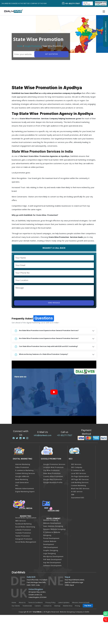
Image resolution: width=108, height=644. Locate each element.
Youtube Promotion (23, 533)
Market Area (68, 606)
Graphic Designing (51, 550)
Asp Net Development (52, 563)
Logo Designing (49, 553)
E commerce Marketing (24, 470)
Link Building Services (80, 482)
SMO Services (21, 521)
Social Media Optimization (26, 518)
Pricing (77, 606)
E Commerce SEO (78, 470)
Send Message (54, 303)
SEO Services (76, 464)
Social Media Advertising (25, 527)
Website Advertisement (25, 489)
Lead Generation (22, 482)
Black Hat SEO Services (80, 489)
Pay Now (88, 606)
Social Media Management (26, 542)
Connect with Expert (106, 32)
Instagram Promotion (24, 539)
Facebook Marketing (23, 524)
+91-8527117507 (64, 435)
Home (20, 46)
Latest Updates (64, 602)
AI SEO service (77, 492)
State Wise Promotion (52, 473)
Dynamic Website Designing (54, 529)
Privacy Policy (50, 602)
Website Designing (51, 520)
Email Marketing (22, 479)
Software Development (52, 566)
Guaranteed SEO (78, 498)
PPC (17, 486)
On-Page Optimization (80, 476)
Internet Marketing (23, 464)
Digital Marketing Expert (25, 492)
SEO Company (77, 467)
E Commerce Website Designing (52, 534)
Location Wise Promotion (53, 467)
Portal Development (51, 538)
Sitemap (57, 606)
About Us (22, 602)
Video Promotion (22, 467)
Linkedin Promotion (23, 530)
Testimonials (27, 606)
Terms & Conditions (36, 602)
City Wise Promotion (51, 470)
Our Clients (16, 606)
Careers (38, 606)
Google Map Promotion (53, 479)
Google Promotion (33, 46)
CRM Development (51, 547)
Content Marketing (79, 486)
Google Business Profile (53, 482)
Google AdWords (22, 476)
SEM (73, 495)
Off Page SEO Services (80, 479)
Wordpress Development (53, 556)
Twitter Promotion (23, 536)
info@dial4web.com (43, 435)
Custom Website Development (50, 543)
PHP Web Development (52, 560)
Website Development (52, 523)
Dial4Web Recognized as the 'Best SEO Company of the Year (26, 3)
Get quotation (51, 54)
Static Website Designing (53, 526)
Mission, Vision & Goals (81, 602)
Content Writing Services (25, 473)
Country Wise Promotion (53, 476)
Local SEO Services (79, 473)
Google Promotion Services (54, 464)
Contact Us (47, 606)
